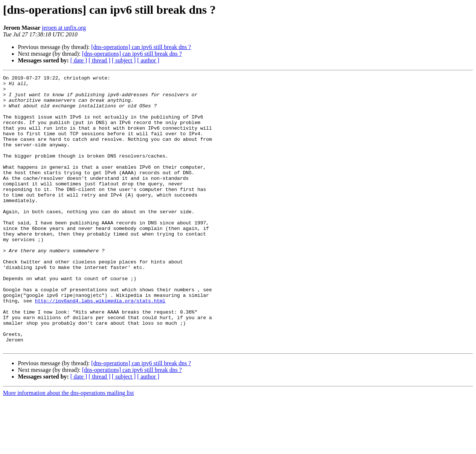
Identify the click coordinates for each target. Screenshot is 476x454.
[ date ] (79, 60)
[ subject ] (124, 60)
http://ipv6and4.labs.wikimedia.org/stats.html (100, 346)
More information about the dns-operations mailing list (68, 447)
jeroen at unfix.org (64, 28)
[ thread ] (99, 60)
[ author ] (148, 60)
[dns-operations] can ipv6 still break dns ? (141, 47)
